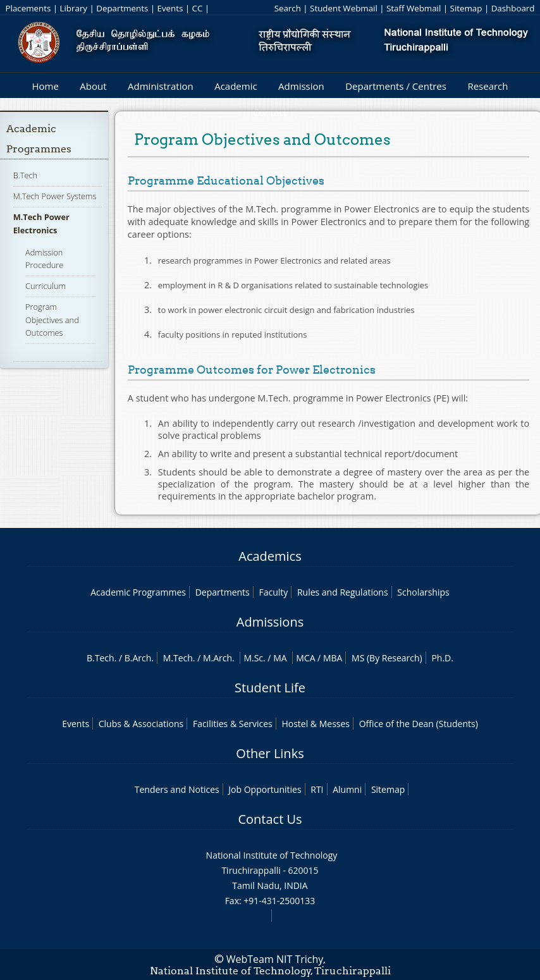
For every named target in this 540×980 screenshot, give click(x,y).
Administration (161, 86)
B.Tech (25, 175)
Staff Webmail (414, 8)
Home (45, 86)
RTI (317, 789)
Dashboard (513, 8)
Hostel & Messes (316, 724)
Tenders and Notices (177, 789)
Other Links (270, 753)
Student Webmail (344, 8)
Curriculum (46, 286)
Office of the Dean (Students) (419, 724)
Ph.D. (442, 658)
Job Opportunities (265, 789)
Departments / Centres (396, 86)
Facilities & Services (233, 724)
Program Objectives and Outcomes (52, 319)
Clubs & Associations (141, 724)
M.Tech (178, 658)
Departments (122, 8)
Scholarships (423, 592)
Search (288, 8)
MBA (333, 658)
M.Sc (253, 658)
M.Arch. (219, 658)
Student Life (270, 688)
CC (198, 8)
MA (280, 658)
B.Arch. (139, 658)
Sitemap (466, 8)
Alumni (347, 789)
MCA (305, 658)
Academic (236, 86)
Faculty (273, 592)
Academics (270, 556)
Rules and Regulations (343, 592)
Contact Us (270, 819)
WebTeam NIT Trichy (275, 959)
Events (170, 8)
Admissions (270, 622)
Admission (301, 86)
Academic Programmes (138, 592)
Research (488, 86)
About (93, 86)
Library (74, 8)
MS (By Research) (387, 658)
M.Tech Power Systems (55, 196)
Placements (28, 8)
